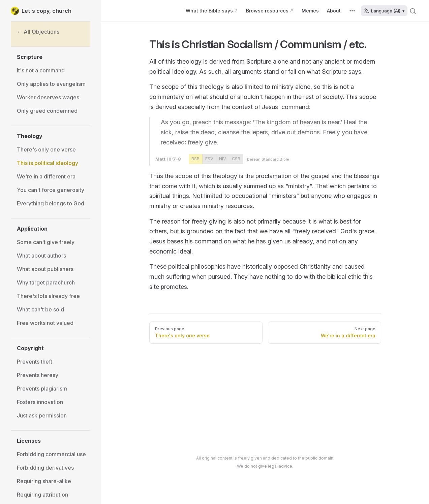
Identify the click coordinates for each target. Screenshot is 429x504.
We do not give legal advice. (265, 466)
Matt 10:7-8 (168, 159)
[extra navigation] (352, 11)
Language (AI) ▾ (384, 11)
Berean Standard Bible (268, 159)
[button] (54, 57)
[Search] (413, 11)
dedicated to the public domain (302, 458)
